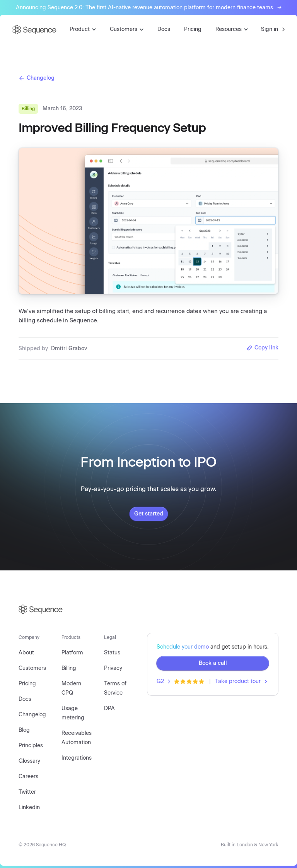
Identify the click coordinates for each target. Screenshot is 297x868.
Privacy (113, 668)
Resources (232, 29)
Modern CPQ (71, 688)
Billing (69, 668)
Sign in (273, 29)
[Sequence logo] (148, 609)
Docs (164, 29)
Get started (149, 514)
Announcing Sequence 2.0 (149, 8)
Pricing (193, 29)
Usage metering (73, 713)
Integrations (77, 758)
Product (83, 29)
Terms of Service (115, 688)
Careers (28, 776)
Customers (127, 29)
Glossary (29, 761)
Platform (72, 653)
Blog (24, 730)
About (26, 653)
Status (112, 653)
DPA (109, 708)
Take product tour (241, 681)
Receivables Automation (77, 738)
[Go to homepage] (34, 30)
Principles (31, 746)
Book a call (213, 663)
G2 (164, 681)
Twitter (27, 792)
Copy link (262, 348)
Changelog (37, 78)
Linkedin (29, 807)
